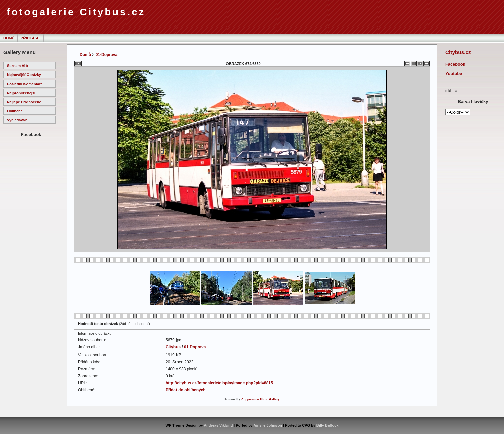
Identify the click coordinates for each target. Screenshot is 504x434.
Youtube (454, 74)
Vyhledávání (18, 120)
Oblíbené (15, 111)
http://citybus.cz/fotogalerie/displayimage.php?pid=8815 (219, 383)
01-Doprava (107, 55)
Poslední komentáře (25, 84)
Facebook (455, 64)
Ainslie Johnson (268, 425)
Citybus (173, 347)
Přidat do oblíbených (186, 390)
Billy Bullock (327, 425)
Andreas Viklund (218, 425)
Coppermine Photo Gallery (260, 399)
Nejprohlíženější (21, 93)
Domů (9, 38)
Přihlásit (31, 38)
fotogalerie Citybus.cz (76, 12)
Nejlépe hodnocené (24, 102)
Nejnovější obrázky (24, 75)
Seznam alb (17, 66)
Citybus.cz (458, 52)
